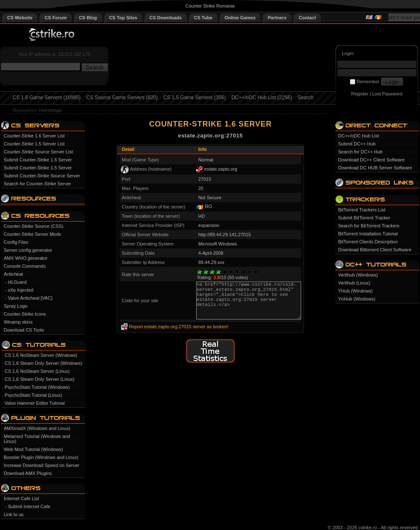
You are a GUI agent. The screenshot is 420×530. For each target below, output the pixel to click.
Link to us (14, 514)
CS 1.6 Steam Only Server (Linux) (39, 379)
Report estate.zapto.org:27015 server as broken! (179, 327)
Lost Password (387, 94)
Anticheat (13, 274)
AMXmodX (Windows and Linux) (37, 428)
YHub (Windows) (356, 291)
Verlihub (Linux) (354, 283)
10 (256, 272)
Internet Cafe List (21, 498)
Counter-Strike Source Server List (38, 152)
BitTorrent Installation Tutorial (368, 234)
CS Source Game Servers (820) (122, 98)
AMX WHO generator (26, 258)
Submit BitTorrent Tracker (364, 218)
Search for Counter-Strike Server (37, 184)
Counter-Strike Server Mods (32, 234)
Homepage (50, 110)
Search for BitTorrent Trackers (369, 226)
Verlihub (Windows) (358, 275)
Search (305, 98)
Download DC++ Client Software (371, 160)
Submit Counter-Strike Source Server (42, 176)
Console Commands (25, 266)
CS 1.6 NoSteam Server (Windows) (41, 355)
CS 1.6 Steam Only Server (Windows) (43, 363)
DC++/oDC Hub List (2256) (262, 98)
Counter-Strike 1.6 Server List (34, 136)
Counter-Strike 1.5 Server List (34, 144)
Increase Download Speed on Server (42, 465)
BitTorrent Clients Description (368, 242)
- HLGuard (16, 282)
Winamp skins (18, 322)
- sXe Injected (19, 290)
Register (360, 94)
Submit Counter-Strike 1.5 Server (38, 168)
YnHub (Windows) (357, 299)
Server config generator (28, 250)
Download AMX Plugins (28, 473)
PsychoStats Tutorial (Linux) (33, 395)
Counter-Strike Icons (25, 314)
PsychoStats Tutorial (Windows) (37, 387)
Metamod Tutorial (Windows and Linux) (37, 439)
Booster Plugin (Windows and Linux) (41, 457)
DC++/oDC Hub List (358, 136)
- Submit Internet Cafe (28, 506)
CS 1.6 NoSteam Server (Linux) (37, 371)
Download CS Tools (24, 330)
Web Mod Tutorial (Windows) (33, 449)
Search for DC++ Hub (360, 152)
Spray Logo (16, 306)
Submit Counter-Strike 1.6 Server (38, 160)
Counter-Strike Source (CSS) (34, 226)
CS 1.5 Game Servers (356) (195, 98)
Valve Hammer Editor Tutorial (35, 403)
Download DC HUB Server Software (375, 168)
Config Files (16, 242)
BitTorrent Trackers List (362, 210)
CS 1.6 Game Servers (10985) (47, 98)
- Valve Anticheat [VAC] (29, 298)
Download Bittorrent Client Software (375, 250)
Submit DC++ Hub (357, 144)
